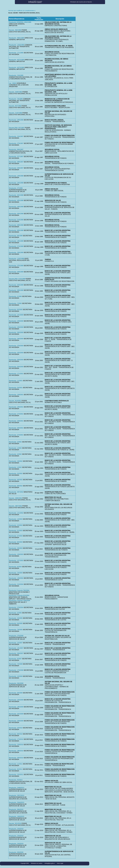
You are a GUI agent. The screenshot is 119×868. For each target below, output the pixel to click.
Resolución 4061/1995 (17, 38)
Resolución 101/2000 (16, 315)
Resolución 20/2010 (16, 728)
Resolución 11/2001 (16, 381)
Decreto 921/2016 (15, 823)
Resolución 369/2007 (16, 653)
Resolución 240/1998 (16, 183)
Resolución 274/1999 (16, 246)
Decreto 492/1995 (15, 30)
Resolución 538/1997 (16, 168)
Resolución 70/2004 (16, 573)
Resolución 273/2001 (16, 414)
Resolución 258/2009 (16, 721)
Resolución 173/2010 (16, 739)
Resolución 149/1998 (16, 176)
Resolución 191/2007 (16, 648)
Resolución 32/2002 (16, 473)
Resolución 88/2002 (16, 486)
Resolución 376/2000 (16, 346)
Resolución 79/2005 (16, 630)
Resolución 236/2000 (16, 327)
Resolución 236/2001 (16, 407)
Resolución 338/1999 (16, 252)
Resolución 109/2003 (16, 554)
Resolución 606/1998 (16, 230)
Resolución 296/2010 (16, 751)
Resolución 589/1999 (16, 290)
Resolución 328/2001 (16, 421)
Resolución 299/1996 (16, 120)
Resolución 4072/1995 (17, 60)
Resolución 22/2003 (16, 525)
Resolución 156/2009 (16, 700)
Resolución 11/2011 (16, 764)
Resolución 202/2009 (16, 714)
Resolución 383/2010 (16, 758)
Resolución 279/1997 (16, 143)
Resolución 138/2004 (16, 578)
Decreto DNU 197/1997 (17, 128)
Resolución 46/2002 (16, 480)
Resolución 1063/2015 (17, 816)
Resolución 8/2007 (15, 659)
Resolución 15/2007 (16, 643)
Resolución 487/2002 (16, 492)
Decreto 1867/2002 (15, 506)
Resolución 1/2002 (15, 448)
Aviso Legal (60, 863)
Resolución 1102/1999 (17, 259)
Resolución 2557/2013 (17, 795)
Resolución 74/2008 (16, 664)
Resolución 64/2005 (16, 623)
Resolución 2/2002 (15, 442)
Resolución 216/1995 (16, 75)
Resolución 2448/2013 (17, 788)
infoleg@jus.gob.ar (50, 863)
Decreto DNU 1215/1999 (17, 279)
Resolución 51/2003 (16, 531)
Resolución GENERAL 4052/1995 (20, 22)
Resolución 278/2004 (16, 607)
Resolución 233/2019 (16, 829)
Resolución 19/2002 (16, 461)
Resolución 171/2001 (16, 374)
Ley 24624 (13, 83)
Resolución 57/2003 (16, 536)
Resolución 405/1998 (16, 200)
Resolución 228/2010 (16, 745)
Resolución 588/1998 (16, 225)
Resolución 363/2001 (16, 428)
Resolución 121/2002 (16, 513)
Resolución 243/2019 (16, 844)
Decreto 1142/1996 (15, 113)
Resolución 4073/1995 (17, 68)
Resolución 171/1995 (16, 53)
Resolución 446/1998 (16, 207)
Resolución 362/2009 (16, 683)
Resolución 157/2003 (16, 560)
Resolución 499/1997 (16, 162)
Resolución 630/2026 (16, 852)
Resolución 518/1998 (16, 220)
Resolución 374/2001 (16, 435)
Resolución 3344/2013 (17, 802)
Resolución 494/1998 (16, 214)
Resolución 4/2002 (15, 454)
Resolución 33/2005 (16, 618)
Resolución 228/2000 (16, 321)
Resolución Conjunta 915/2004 (19, 595)
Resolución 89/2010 (16, 734)
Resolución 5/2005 (15, 613)
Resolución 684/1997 (16, 150)
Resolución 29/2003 (16, 548)
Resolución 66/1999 (16, 236)
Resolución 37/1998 (16, 188)
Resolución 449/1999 (16, 272)
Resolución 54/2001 (16, 388)
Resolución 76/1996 (16, 99)
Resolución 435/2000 (16, 353)
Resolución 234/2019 (16, 836)
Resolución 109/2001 (16, 395)
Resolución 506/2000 (16, 360)
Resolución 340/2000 (16, 339)
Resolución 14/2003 (16, 519)
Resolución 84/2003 (16, 542)
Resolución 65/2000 (16, 310)
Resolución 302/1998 (16, 195)
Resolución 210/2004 (16, 584)
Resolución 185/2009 (16, 707)
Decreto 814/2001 (15, 401)
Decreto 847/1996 (15, 106)
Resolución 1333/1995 (17, 45)
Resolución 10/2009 (16, 676)
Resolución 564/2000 (16, 367)
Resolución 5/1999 (15, 296)
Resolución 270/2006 (16, 636)
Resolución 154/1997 (16, 136)
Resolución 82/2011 (16, 769)
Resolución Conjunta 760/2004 (19, 590)
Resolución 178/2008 (16, 670)
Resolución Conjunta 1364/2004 (20, 601)
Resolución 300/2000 (16, 332)
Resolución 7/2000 (15, 303)
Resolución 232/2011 (16, 775)
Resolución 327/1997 (16, 157)
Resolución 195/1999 (16, 241)
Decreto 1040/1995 (15, 92)
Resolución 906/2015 (16, 809)
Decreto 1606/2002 (15, 498)
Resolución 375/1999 (16, 266)
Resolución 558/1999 (16, 285)
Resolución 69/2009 (16, 693)
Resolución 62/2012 (16, 780)
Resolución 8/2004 (15, 567)
